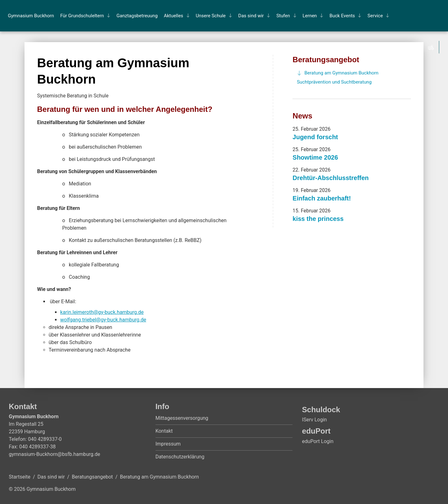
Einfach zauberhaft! (322, 198)
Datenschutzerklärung (180, 457)
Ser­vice (375, 16)
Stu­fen (283, 16)
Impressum (168, 444)
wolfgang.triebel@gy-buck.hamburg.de (103, 320)
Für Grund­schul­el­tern (82, 16)
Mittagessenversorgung (182, 418)
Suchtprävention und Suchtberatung (334, 82)
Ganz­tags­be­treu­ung (137, 16)
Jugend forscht (315, 137)
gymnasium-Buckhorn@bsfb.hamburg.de (55, 454)
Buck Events (342, 16)
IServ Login (314, 420)
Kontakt (164, 431)
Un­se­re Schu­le (211, 16)
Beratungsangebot (326, 60)
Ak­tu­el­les (174, 16)
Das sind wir (251, 16)
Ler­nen (310, 16)
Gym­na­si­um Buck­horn (31, 16)
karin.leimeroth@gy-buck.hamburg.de (102, 312)
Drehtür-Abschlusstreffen (331, 178)
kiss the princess (318, 219)
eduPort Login (318, 441)
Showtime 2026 (315, 157)
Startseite (20, 477)
